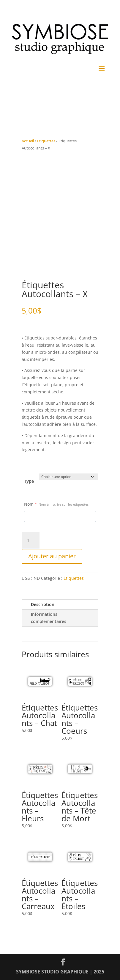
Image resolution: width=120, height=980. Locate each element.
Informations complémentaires (49, 618)
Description (43, 604)
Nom (56, 504)
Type (29, 481)
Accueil (28, 141)
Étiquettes (46, 141)
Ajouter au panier (52, 556)
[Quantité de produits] (31, 540)
